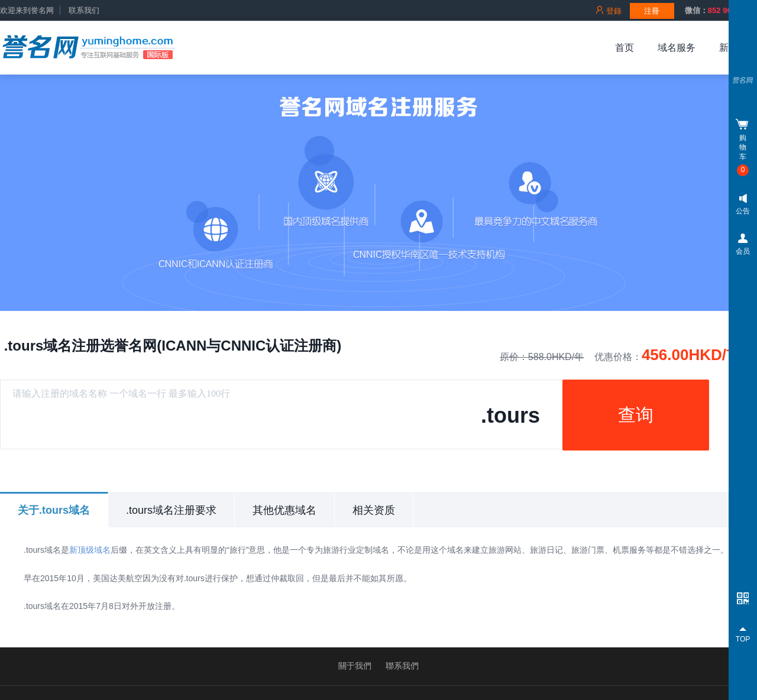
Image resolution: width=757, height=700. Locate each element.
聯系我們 (402, 666)
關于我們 (355, 666)
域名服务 (677, 48)
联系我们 (84, 11)
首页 (625, 48)
